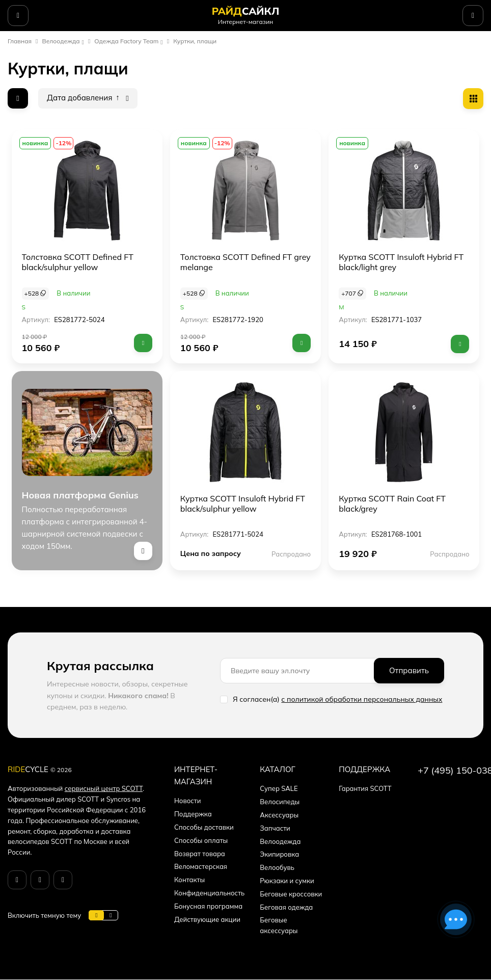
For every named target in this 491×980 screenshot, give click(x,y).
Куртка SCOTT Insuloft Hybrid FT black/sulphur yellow (243, 504)
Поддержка (193, 814)
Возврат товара (200, 854)
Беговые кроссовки (291, 894)
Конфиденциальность (209, 893)
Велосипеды (280, 802)
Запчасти (275, 828)
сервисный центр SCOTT (104, 788)
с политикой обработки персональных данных (362, 699)
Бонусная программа (208, 906)
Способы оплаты (201, 840)
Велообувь (277, 867)
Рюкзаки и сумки (287, 881)
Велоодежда (61, 41)
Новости (188, 801)
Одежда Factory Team (126, 41)
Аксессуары (279, 815)
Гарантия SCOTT (365, 788)
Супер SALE (279, 788)
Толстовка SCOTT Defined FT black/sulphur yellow (78, 262)
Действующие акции (207, 919)
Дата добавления (83, 98)
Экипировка (279, 854)
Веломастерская (201, 866)
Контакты (189, 880)
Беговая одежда (286, 907)
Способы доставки (204, 827)
